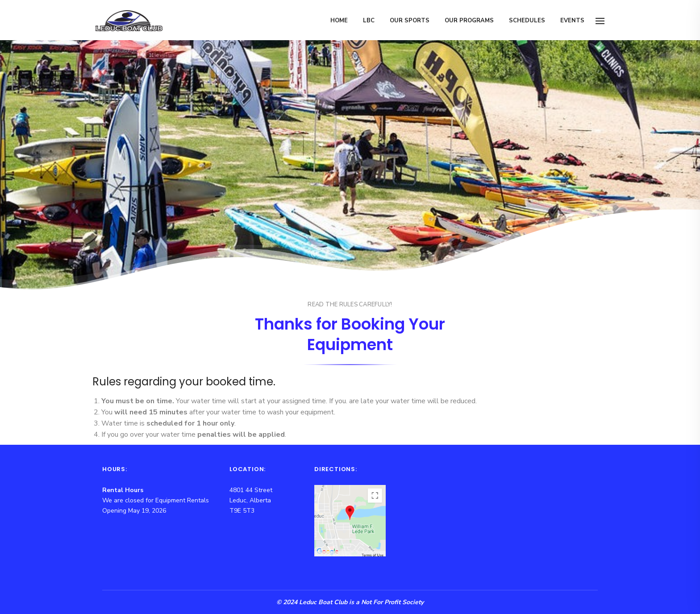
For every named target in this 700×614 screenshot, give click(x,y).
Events (572, 21)
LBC (369, 21)
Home (339, 21)
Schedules (527, 21)
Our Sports (410, 21)
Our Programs (469, 21)
